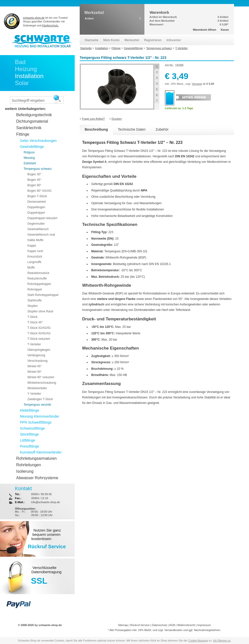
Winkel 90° (35, 372)
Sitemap (123, 625)
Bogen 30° (34, 174)
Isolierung (25, 471)
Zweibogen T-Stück (40, 399)
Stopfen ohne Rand (40, 311)
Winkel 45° (35, 366)
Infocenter (174, 40)
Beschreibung (96, 129)
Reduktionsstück (38, 273)
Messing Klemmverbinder (40, 416)
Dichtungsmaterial (32, 121)
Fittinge (23, 134)
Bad (20, 62)
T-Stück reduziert (39, 339)
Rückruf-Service (140, 625)
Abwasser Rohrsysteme (37, 478)
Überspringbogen (39, 350)
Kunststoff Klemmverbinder (41, 452)
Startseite (92, 40)
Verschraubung (37, 361)
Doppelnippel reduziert (42, 218)
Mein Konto (111, 40)
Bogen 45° (34, 180)
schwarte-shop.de (34, 18)
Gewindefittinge (32, 147)
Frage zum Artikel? (93, 119)
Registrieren (153, 40)
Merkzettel (132, 40)
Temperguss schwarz (38, 169)
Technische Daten (132, 129)
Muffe (31, 268)
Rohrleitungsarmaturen (36, 458)
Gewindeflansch (38, 229)
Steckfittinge (29, 434)
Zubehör (162, 129)
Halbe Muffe (35, 240)
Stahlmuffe (34, 300)
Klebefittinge (30, 410)
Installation (29, 76)
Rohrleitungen (29, 465)
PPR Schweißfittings (36, 422)
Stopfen (32, 306)
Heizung (26, 69)
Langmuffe (34, 262)
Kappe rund (35, 251)
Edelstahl (30, 163)
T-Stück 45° (35, 322)
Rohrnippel (35, 289)
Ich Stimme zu (222, 641)
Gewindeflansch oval (41, 235)
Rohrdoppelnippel (39, 284)
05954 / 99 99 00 (41, 494)
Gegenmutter (36, 224)
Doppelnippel (36, 213)
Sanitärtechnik (29, 128)
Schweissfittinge (32, 428)
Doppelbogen (36, 207)
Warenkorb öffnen (205, 30)
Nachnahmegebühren (207, 630)
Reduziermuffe (37, 278)
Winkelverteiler (37, 388)
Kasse (225, 30)
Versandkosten (173, 630)
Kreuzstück (35, 257)
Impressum (204, 625)
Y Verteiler (34, 394)
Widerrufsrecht (186, 625)
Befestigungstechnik (34, 115)
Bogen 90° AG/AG (39, 191)
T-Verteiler (34, 344)
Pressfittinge (30, 446)
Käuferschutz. (50, 25)
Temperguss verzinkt (37, 405)
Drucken (117, 119)
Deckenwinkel (37, 202)
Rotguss (29, 152)
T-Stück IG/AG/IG (39, 328)
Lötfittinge (28, 440)
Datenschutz (159, 625)
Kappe (32, 246)
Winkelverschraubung (42, 383)
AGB (172, 625)
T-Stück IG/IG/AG (39, 333)
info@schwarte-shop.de (46, 502)
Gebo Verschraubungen (38, 141)
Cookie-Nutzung (198, 641)
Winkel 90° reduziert (41, 377)
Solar (22, 83)
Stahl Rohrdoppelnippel (43, 295)
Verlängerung (36, 355)
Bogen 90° (34, 185)
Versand (197, 84)
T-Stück (32, 317)
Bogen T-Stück (37, 196)
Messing (29, 158)
